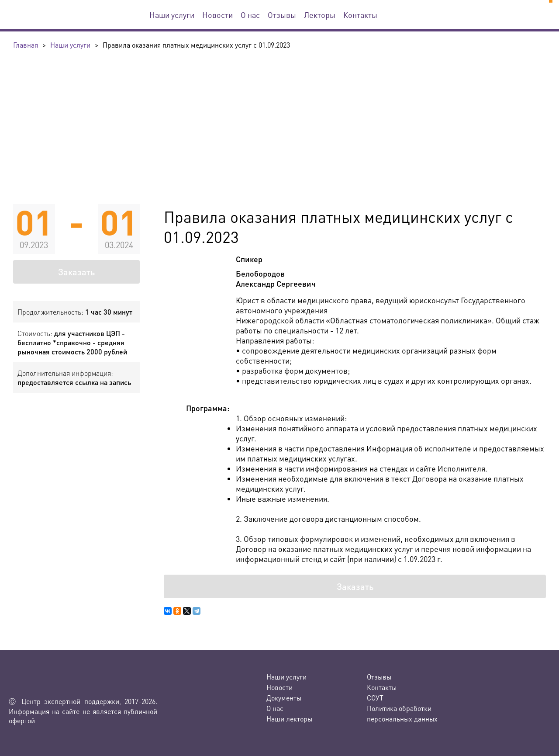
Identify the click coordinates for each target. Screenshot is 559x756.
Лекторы (320, 15)
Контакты (360, 15)
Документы (284, 698)
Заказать (76, 272)
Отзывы (282, 15)
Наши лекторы (289, 719)
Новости (217, 15)
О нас (250, 15)
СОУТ (375, 698)
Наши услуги (172, 15)
